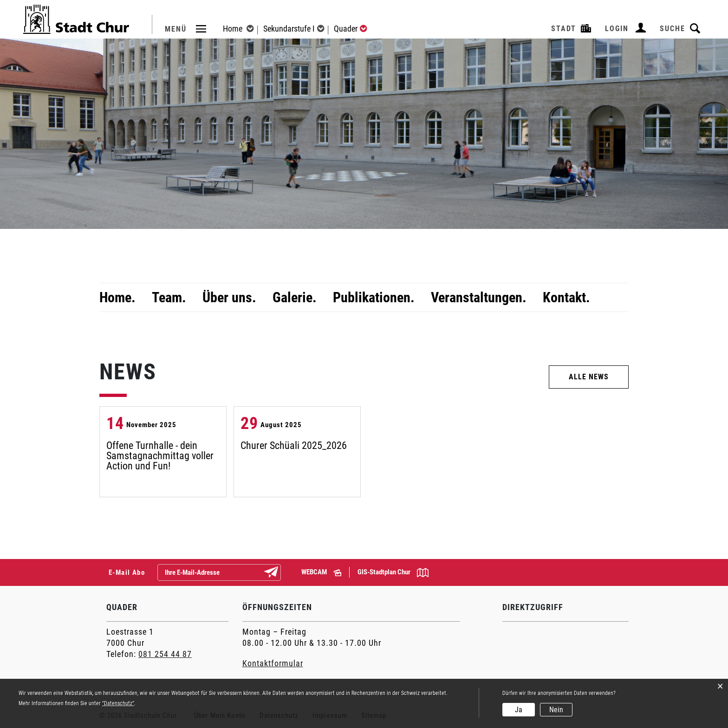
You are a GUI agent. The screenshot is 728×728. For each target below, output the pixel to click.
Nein (556, 710)
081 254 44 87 (165, 654)
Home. (117, 297)
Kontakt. (566, 297)
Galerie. (295, 297)
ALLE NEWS (589, 377)
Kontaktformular (273, 663)
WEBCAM (321, 572)
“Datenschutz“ (118, 703)
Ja (519, 710)
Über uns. (229, 297)
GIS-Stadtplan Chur (393, 572)
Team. (169, 297)
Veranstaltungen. (479, 297)
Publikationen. (374, 297)
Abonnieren (279, 573)
